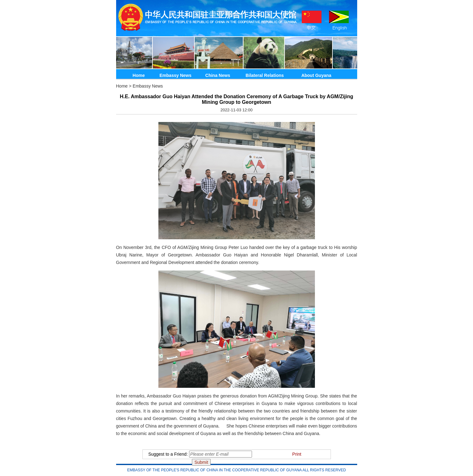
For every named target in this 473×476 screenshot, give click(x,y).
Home (139, 75)
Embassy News (176, 75)
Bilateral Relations (265, 75)
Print (297, 454)
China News (218, 75)
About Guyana (316, 75)
